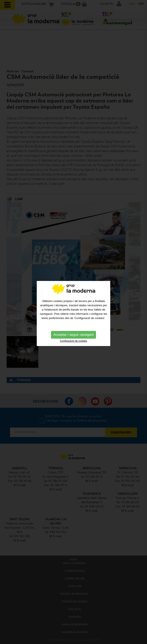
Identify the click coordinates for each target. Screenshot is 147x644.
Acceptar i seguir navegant (73, 330)
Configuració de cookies (73, 337)
